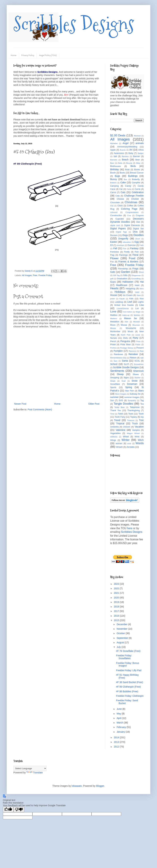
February (122, 727)
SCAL (137, 361)
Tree (141, 420)
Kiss (142, 299)
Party (136, 338)
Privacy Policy (28, 56)
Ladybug (119, 302)
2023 (117, 584)
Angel (126, 143)
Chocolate (115, 202)
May (119, 714)
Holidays (120, 292)
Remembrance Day (118, 358)
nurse (138, 335)
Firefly (127, 252)
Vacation (139, 427)
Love (113, 312)
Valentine (121, 430)
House (114, 295)
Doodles (138, 235)
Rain (142, 351)
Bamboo (125, 156)
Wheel (126, 437)
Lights (141, 302)
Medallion (115, 322)
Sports (113, 387)
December (122, 624)
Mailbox (114, 315)
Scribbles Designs (74, 24)
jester (112, 299)
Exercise (132, 245)
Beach (125, 160)
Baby (131, 153)
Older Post (94, 404)
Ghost (141, 272)
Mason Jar (131, 318)
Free (35, 275)
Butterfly (136, 179)
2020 (117, 598)
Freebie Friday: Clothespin (130, 696)
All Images (27, 275)
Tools (131, 414)
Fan (125, 249)
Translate (35, 773)
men (126, 322)
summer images (132, 397)
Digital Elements (132, 225)
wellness (114, 437)
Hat (142, 282)
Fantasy (134, 248)
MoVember (115, 332)
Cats (123, 192)
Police (138, 345)
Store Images (121, 394)
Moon (113, 325)
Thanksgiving (133, 410)
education (127, 242)
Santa (125, 361)
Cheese (120, 199)
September (123, 638)
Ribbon (133, 358)
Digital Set (138, 229)
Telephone (135, 407)
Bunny (114, 179)
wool (129, 444)
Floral (135, 255)
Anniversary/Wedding (127, 147)
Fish (137, 252)
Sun (112, 400)
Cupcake (120, 219)
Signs (126, 378)
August (121, 642)
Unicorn (127, 427)
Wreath (119, 447)
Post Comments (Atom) (40, 409)
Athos (141, 150)
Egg (137, 242)
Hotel (137, 292)
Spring (129, 387)
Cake (123, 182)
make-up (126, 315)
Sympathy (132, 400)
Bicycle (129, 163)
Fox (112, 262)
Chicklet (135, 199)
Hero (142, 289)
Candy (128, 186)
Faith (142, 245)
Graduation (122, 279)
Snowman (132, 384)
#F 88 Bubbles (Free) (127, 691)
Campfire (136, 183)
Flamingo (123, 255)
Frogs (135, 269)
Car (121, 189)
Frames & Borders (128, 262)
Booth (113, 173)
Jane (139, 295)
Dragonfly (123, 239)
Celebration (138, 192)
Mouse (113, 328)
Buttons (113, 183)
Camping (114, 186)
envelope (120, 245)
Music (131, 332)
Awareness (119, 153)
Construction (116, 215)
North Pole (126, 335)
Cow (129, 215)
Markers (114, 318)
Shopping (115, 378)
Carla (129, 189)
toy (142, 417)
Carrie (137, 189)
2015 (117, 620)
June (119, 709)
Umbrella (114, 427)
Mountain (136, 325)
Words (140, 443)
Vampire (136, 430)
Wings (113, 440)
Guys (113, 282)
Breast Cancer (137, 173)
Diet (138, 222)
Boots (122, 173)
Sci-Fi (126, 364)
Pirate (113, 345)
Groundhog (136, 279)
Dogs (125, 235)
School (114, 364)
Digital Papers (118, 229)
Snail (124, 381)
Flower (114, 258)
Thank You (116, 410)
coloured (114, 212)
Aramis (123, 150)
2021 (117, 593)
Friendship (123, 269)
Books (137, 170)
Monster (137, 322)
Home (14, 56)
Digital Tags (121, 232)
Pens (138, 341)
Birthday (114, 169)
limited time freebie (124, 305)
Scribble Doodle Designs (126, 367)
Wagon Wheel (133, 433)
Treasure (131, 420)
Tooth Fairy (120, 417)
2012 (117, 747)
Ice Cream (128, 295)
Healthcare (122, 285)
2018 (117, 607)
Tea (142, 404)
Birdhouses (115, 166)
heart (137, 285)
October (121, 633)
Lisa (141, 305)
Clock (120, 206)
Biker (138, 163)
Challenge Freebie (134, 196)
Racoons (132, 351)
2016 (117, 616)
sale (142, 358)
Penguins (125, 341)
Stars (141, 391)
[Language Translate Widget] (30, 768)
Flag (112, 255)
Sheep (120, 374)
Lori (137, 308)
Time (112, 414)
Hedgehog (130, 289)
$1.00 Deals (118, 135)
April (119, 718)
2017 (117, 611)
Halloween (128, 282)
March (120, 723)
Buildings (133, 176)
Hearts (114, 288)
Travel (117, 420)
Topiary (134, 417)
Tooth (141, 414)
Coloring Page (129, 209)
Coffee (130, 206)
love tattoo (128, 312)
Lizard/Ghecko (123, 308)
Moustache (131, 328)
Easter (114, 242)
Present (140, 348)
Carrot (113, 192)
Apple (113, 150)
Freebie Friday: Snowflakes (124, 657)
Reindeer (133, 354)
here (130, 528)
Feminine (115, 252)
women (119, 444)
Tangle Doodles (123, 404)
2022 (117, 588)
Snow (135, 381)
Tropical (120, 423)
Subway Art (135, 394)
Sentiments (117, 371)
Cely (117, 196)
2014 (117, 737)
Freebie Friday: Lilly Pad (129, 670)
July (119, 647)
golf (112, 279)
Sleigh (113, 381)
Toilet (121, 414)
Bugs (117, 176)
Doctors (114, 235)
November (122, 629)
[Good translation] (8, 809)
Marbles (137, 315)
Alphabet (114, 143)
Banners (114, 160)
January (121, 732)
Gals (113, 272)
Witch (141, 440)
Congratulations (132, 212)
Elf (111, 245)
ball (115, 156)
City (112, 206)
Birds (133, 166)
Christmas (131, 202)
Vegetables (115, 433)
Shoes (136, 374)
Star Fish (129, 391)
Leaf (130, 302)
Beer (112, 163)
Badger (141, 153)
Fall (115, 248)
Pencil (113, 341)
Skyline (137, 378)
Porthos (113, 348)
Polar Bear (126, 345)
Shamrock (138, 371)
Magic (138, 312)
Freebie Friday (45, 275)
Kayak (122, 299)
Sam (115, 361)
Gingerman (136, 275)
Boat (127, 170)
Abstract (137, 136)
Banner (137, 156)
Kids (131, 299)
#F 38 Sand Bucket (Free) (130, 682)
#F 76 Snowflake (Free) (128, 651)
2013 (117, 742)
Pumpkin (118, 351)
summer (114, 397)
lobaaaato (77, 786)
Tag (142, 400)
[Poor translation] (19, 809)
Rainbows (119, 354)
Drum (138, 239)
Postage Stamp (127, 348)
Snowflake (115, 384)
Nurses (114, 338)
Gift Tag (116, 275)
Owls (125, 338)
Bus (126, 179)
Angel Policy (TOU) (48, 56)
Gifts (125, 275)
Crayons (140, 215)
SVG (121, 400)
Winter (125, 440)
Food (132, 258)
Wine (137, 437)
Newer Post (20, 404)
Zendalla (130, 447)
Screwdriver (139, 364)
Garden (126, 272)
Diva (135, 232)
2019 (117, 602)
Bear (138, 160)
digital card (115, 225)
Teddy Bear (119, 407)
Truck (135, 423)
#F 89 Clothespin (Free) (128, 687)
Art (131, 150)
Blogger (100, 786)
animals (140, 143)
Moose (124, 325)
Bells (120, 163)
